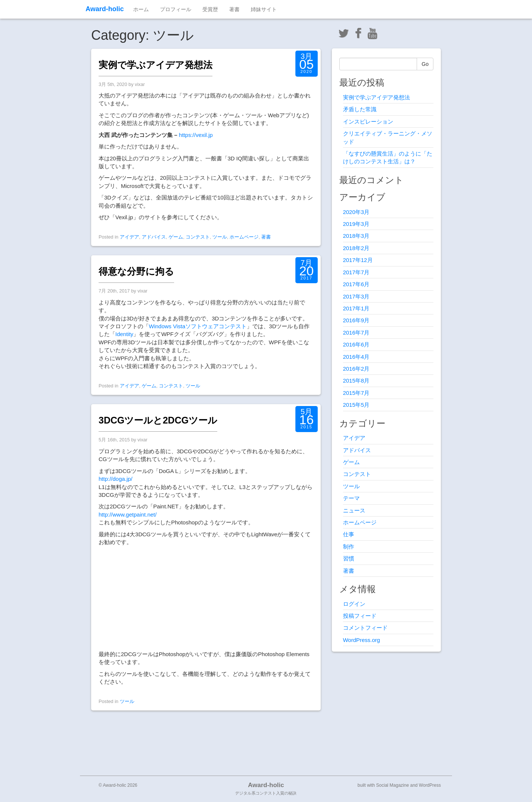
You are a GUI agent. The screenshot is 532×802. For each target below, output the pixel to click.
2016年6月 (356, 344)
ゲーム (176, 237)
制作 (349, 547)
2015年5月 (356, 405)
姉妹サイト (264, 9)
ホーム (141, 9)
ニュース (354, 510)
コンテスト (198, 237)
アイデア (129, 237)
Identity (124, 334)
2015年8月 (356, 381)
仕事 (349, 534)
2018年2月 (356, 248)
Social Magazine (392, 785)
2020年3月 (356, 212)
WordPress (430, 785)
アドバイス (154, 237)
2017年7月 (356, 272)
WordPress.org (362, 640)
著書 (234, 9)
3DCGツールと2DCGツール (158, 420)
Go (425, 64)
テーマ (351, 498)
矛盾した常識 (360, 109)
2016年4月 (356, 357)
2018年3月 (356, 236)
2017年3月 (356, 296)
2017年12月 (358, 260)
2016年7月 (356, 333)
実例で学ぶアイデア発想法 (156, 65)
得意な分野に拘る (136, 271)
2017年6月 (356, 284)
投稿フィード (360, 616)
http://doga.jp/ (116, 479)
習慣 (349, 558)
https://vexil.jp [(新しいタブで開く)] (196, 135)
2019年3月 (356, 224)
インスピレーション (368, 122)
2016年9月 (356, 320)
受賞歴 (210, 9)
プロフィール (176, 9)
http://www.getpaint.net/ (128, 515)
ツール (220, 237)
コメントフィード (365, 628)
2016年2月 (356, 369)
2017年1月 (356, 308)
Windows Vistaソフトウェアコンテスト (198, 326)
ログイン (354, 604)
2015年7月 (356, 393)
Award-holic (105, 9)
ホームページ (244, 237)
